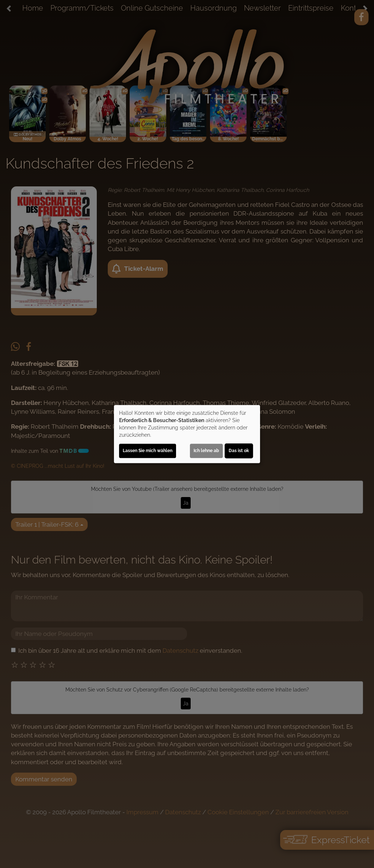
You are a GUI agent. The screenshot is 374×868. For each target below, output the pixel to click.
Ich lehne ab (206, 451)
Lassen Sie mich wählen (148, 451)
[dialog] (187, 434)
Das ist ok (239, 451)
